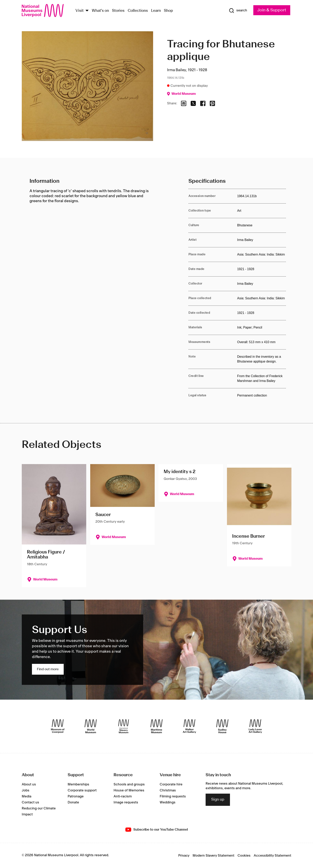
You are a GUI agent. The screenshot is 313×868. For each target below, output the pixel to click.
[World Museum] (91, 726)
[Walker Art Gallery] (189, 726)
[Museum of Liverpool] (58, 726)
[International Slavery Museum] (124, 726)
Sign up (218, 800)
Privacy (184, 856)
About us (29, 784)
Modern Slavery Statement (213, 856)
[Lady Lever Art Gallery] (255, 726)
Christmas (168, 790)
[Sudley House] (222, 726)
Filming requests (173, 796)
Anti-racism (123, 796)
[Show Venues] (87, 11)
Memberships (78, 784)
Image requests (126, 802)
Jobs (26, 790)
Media (27, 796)
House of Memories (129, 790)
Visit (80, 11)
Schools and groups (129, 784)
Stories (118, 11)
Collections (138, 11)
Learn (156, 11)
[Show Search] (238, 11)
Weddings (168, 802)
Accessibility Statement (272, 856)
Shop (168, 11)
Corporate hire (171, 784)
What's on (100, 11)
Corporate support (82, 790)
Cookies (244, 856)
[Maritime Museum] (156, 726)
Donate (73, 802)
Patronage (76, 796)
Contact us (30, 802)
